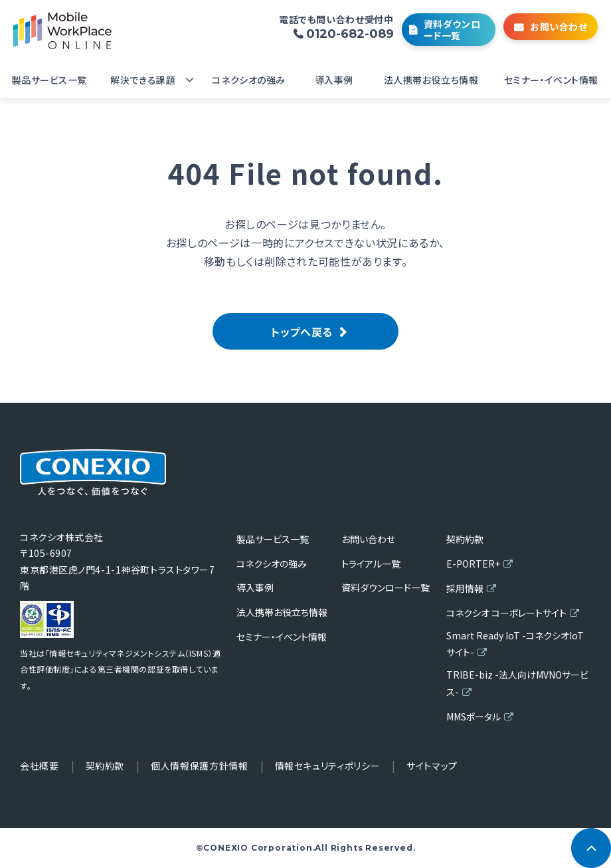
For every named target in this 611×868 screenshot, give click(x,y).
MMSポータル (474, 716)
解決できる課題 (143, 80)
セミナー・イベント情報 (551, 80)
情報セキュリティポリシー (328, 766)
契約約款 (465, 539)
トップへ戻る (302, 332)
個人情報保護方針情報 (199, 766)
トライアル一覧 (371, 564)
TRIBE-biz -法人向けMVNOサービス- (517, 683)
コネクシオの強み (248, 80)
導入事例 (334, 80)
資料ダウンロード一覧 (452, 30)
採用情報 (465, 588)
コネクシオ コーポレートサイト (506, 613)
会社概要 (40, 766)
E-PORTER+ (473, 564)
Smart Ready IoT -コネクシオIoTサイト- (515, 644)
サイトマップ (432, 766)
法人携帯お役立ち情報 (431, 80)
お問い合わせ (559, 27)
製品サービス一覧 (49, 80)
